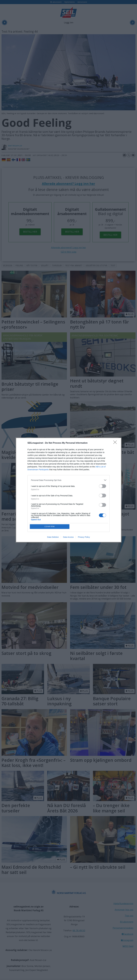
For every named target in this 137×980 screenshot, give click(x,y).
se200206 (8, 265)
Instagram (128, 940)
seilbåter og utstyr (96, 265)
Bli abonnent (56, 2)
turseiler (57, 265)
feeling (19, 265)
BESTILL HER (30, 232)
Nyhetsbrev (70, 2)
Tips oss (129, 916)
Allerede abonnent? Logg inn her (68, 184)
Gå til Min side (69, 252)
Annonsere (82, 2)
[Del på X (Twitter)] (129, 155)
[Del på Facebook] (124, 155)
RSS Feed (129, 946)
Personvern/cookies (123, 928)
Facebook (128, 934)
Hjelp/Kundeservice (123, 903)
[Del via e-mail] (133, 155)
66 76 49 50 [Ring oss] (79, 930)
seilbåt (45, 265)
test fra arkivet (74, 265)
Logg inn (69, 22)
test (113, 265)
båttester (32, 265)
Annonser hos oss (124, 910)
